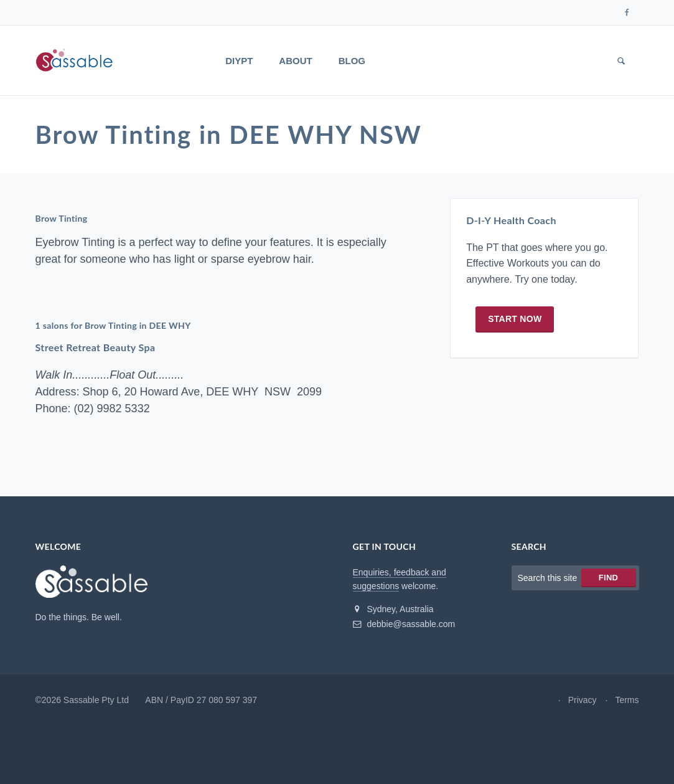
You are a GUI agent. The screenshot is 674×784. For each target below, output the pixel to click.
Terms (627, 700)
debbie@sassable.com (404, 624)
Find (608, 578)
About (295, 61)
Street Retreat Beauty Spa (96, 347)
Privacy (583, 700)
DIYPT (239, 61)
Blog (352, 61)
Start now (515, 319)
